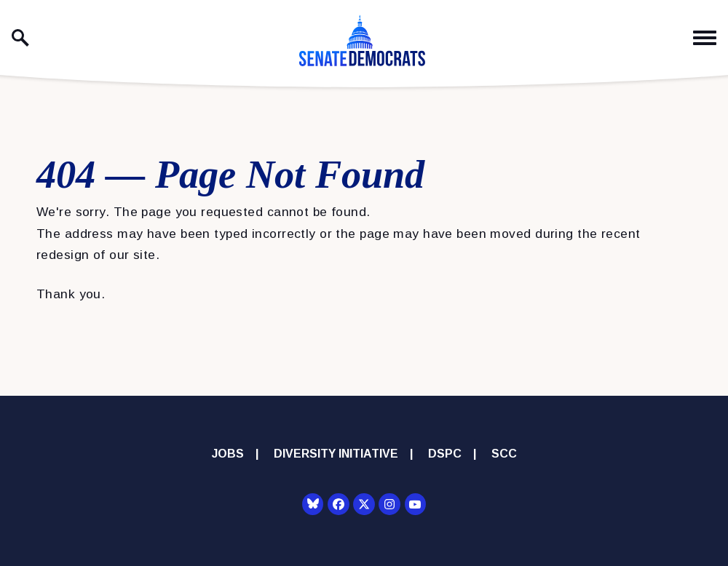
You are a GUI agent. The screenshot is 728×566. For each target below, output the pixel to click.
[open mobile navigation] (705, 38)
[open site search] (20, 38)
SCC (504, 454)
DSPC (445, 454)
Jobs (228, 454)
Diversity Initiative (336, 454)
